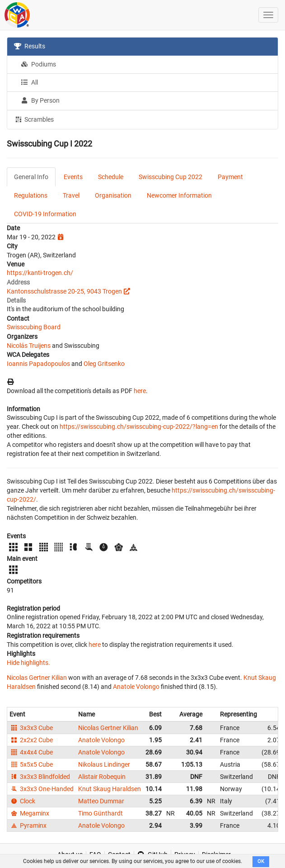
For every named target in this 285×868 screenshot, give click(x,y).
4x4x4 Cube (31, 752)
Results (30, 46)
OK (261, 861)
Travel (71, 195)
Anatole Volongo (136, 687)
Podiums (38, 64)
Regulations (31, 195)
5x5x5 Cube (31, 764)
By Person (40, 100)
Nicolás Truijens (29, 346)
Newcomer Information (179, 195)
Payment (230, 177)
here (140, 391)
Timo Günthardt (100, 813)
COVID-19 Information (45, 214)
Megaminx (29, 813)
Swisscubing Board (34, 327)
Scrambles (34, 119)
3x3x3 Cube (31, 728)
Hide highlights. (28, 663)
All (29, 82)
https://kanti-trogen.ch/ (40, 273)
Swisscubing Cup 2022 (171, 177)
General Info (31, 177)
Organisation (113, 195)
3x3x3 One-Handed (42, 789)
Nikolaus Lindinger (104, 764)
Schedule (111, 177)
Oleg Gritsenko (104, 364)
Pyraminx (28, 825)
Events (73, 177)
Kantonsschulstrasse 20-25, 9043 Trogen (64, 291)
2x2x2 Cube (31, 740)
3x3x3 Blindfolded (40, 777)
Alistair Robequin (102, 777)
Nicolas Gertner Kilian (37, 678)
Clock (22, 801)
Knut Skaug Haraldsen (110, 789)
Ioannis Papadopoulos (38, 364)
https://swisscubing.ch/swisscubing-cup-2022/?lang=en (139, 427)
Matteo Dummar (101, 801)
